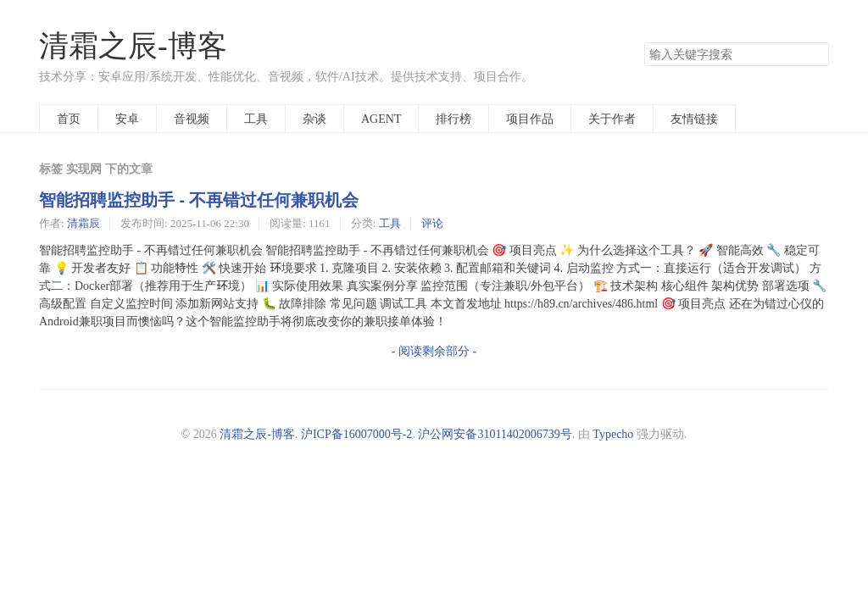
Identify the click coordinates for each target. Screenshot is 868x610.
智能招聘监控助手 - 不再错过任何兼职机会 (199, 200)
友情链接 (694, 119)
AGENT (381, 119)
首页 (69, 119)
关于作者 (612, 119)
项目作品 (530, 119)
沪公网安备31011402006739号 (495, 434)
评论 (432, 223)
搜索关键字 (644, 42)
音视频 (192, 119)
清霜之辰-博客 (133, 46)
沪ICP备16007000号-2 (356, 434)
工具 (256, 119)
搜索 (815, 54)
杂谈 (314, 119)
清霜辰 (83, 223)
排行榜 (453, 119)
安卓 (127, 119)
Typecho (613, 434)
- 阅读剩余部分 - (434, 351)
